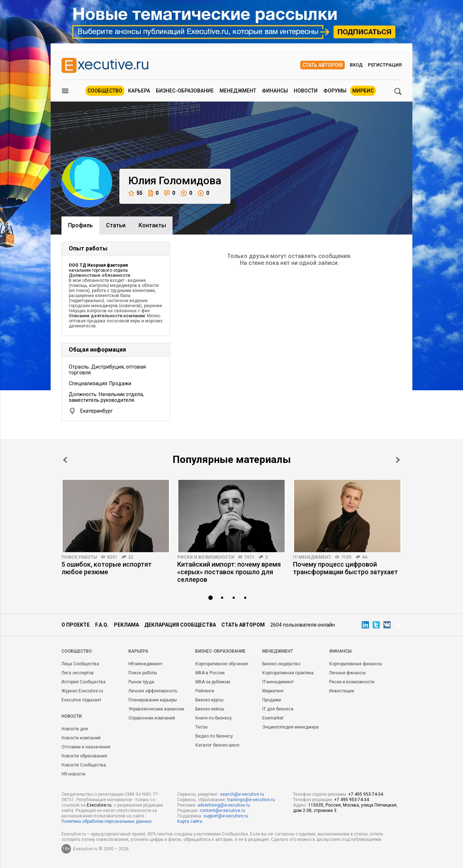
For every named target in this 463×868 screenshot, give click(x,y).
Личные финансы (347, 673)
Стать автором (322, 65)
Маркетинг (273, 691)
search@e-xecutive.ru (242, 794)
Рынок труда (141, 682)
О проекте (76, 625)
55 (135, 193)
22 (131, 557)
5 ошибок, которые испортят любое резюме (107, 568)
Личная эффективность (153, 691)
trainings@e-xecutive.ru (251, 800)
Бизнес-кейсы (210, 709)
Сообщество (105, 91)
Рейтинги (205, 691)
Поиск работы (79, 557)
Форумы (335, 91)
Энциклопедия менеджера (290, 727)
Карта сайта (190, 821)
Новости (306, 91)
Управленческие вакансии (156, 709)
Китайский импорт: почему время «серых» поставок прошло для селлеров (229, 572)
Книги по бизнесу (214, 718)
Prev (65, 460)
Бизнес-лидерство (281, 664)
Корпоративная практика (288, 673)
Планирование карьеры (153, 700)
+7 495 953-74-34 (366, 794)
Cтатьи (116, 225)
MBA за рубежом (213, 682)
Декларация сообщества (180, 625)
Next (398, 460)
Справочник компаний (152, 718)
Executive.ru (99, 805)
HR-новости (73, 774)
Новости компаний (81, 738)
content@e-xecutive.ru (222, 811)
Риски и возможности (206, 557)
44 (365, 557)
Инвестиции (342, 691)
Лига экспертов (78, 673)
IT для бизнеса (278, 709)
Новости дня (75, 729)
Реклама (126, 625)
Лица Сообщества (80, 664)
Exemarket (273, 718)
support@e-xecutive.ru (226, 816)
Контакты (152, 225)
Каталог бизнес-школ (217, 745)
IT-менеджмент (312, 557)
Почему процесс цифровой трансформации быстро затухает (345, 568)
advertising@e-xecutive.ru (224, 805)
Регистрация (385, 65)
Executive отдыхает (81, 700)
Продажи (272, 700)
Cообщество (77, 651)
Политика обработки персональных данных (107, 821)
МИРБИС (363, 91)
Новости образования (84, 756)
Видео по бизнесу (214, 736)
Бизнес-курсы (209, 700)
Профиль (80, 225)
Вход (356, 65)
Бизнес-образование (185, 91)
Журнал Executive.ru (82, 691)
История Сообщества (84, 682)
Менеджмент (238, 91)
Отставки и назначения (86, 747)
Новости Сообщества (84, 765)
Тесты (201, 727)
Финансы (275, 91)
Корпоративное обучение (222, 664)
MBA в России (210, 673)
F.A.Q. (102, 625)
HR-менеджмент (145, 664)
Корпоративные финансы (356, 664)
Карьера (139, 91)
